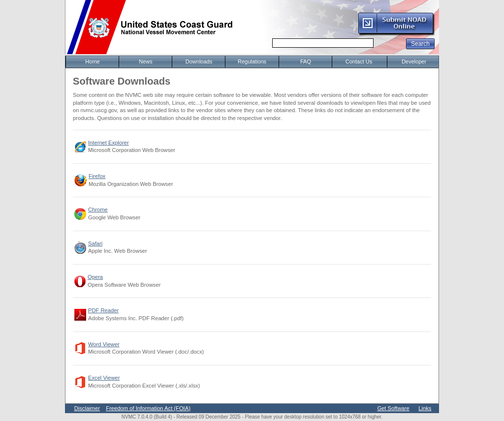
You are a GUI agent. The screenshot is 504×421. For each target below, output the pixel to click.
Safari (95, 243)
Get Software (393, 408)
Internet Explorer (109, 143)
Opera (95, 277)
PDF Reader (103, 310)
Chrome (98, 210)
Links (425, 408)
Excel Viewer (104, 378)
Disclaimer (87, 408)
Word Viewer (104, 344)
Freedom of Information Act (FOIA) (148, 408)
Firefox (97, 176)
